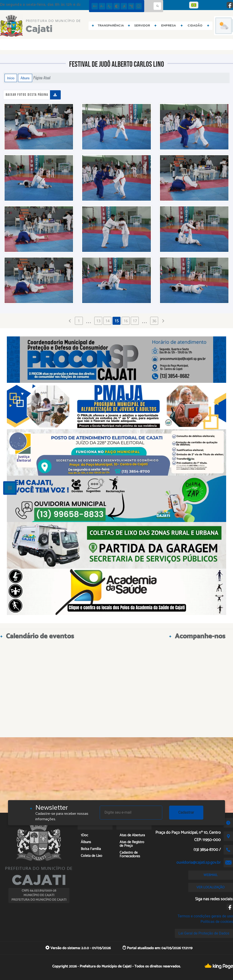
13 (98, 321)
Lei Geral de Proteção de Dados (204, 933)
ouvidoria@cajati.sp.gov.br (199, 863)
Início (11, 78)
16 (126, 321)
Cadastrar (186, 812)
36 (154, 321)
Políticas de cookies (217, 922)
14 (107, 321)
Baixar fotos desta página (27, 95)
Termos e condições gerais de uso (205, 916)
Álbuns (25, 78)
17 (135, 321)
